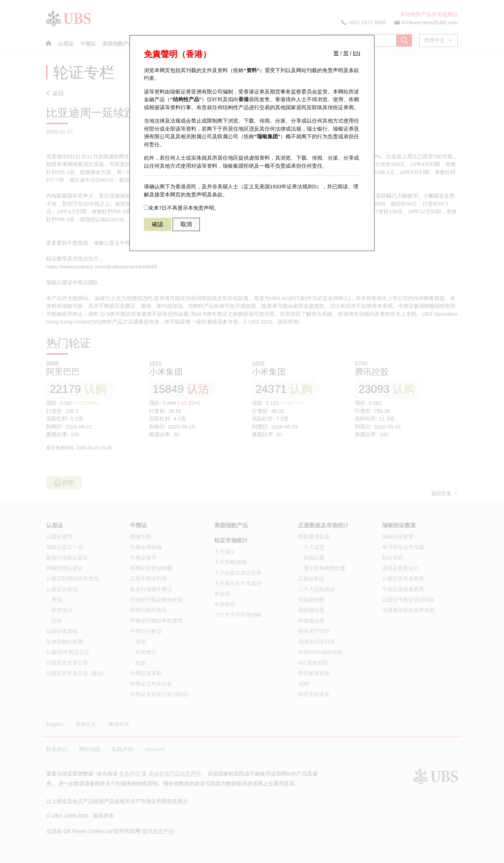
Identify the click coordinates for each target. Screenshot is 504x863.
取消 (186, 224)
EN (356, 53)
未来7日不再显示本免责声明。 (182, 208)
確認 (157, 224)
